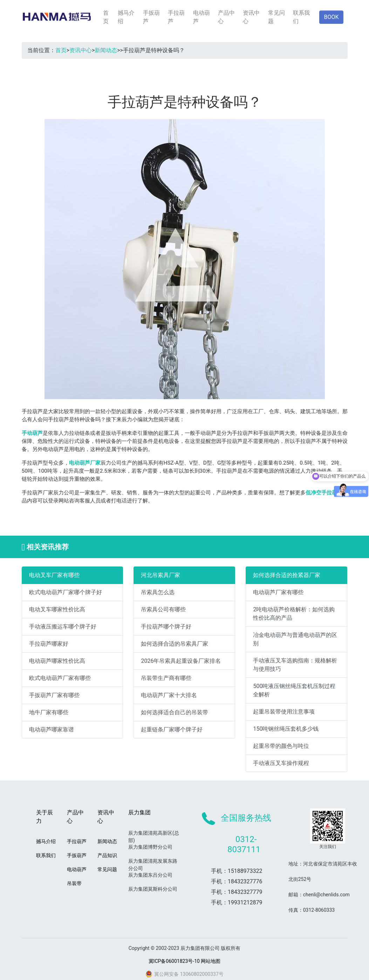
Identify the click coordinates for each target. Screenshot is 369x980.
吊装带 (74, 883)
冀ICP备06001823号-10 (174, 961)
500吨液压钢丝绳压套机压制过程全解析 (294, 690)
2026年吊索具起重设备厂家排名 (181, 661)
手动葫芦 (32, 433)
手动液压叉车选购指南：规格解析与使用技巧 (295, 665)
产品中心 (226, 17)
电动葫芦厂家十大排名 (169, 695)
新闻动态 (106, 50)
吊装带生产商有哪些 (166, 678)
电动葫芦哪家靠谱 (52, 729)
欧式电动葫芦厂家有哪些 (60, 678)
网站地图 (211, 961)
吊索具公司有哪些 (163, 609)
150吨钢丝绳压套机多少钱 (286, 729)
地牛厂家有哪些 (49, 712)
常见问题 (276, 17)
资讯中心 (251, 17)
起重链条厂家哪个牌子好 (172, 729)
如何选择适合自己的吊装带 (175, 712)
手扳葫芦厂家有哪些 (54, 695)
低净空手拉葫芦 (324, 493)
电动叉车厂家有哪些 (54, 575)
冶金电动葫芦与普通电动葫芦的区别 (295, 639)
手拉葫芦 (176, 17)
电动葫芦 (201, 17)
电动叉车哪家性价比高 (57, 609)
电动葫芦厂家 (85, 463)
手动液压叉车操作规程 (281, 763)
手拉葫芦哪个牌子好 (166, 627)
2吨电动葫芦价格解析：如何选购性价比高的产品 (294, 614)
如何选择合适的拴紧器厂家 (287, 575)
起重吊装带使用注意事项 (284, 712)
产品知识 (107, 855)
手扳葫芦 (151, 17)
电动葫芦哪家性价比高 (57, 661)
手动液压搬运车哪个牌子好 (63, 627)
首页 (106, 17)
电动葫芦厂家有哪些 (278, 592)
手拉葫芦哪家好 (49, 644)
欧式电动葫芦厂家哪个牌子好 (66, 592)
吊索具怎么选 (158, 592)
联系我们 (301, 17)
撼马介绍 (126, 17)
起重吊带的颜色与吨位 (281, 746)
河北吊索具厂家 (160, 575)
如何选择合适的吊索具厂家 (175, 644)
